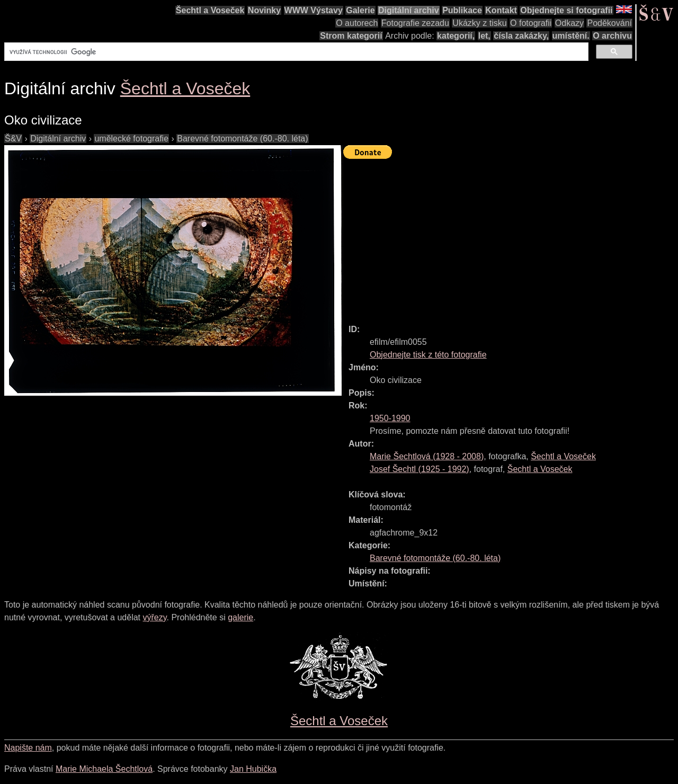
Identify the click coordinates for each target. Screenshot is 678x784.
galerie (240, 617)
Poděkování (609, 23)
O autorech (357, 23)
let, (484, 36)
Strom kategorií (351, 36)
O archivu (612, 36)
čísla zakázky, (521, 36)
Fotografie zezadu (415, 23)
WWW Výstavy (314, 10)
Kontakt (501, 10)
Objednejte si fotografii (566, 10)
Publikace (462, 10)
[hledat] (295, 52)
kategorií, (456, 36)
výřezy (154, 617)
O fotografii (531, 23)
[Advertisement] (511, 237)
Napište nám (28, 748)
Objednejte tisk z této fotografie (428, 355)
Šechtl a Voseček (210, 10)
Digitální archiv (409, 10)
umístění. (571, 36)
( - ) (427, 456)
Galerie (360, 10)
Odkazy (569, 23)
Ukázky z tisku (479, 23)
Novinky (264, 10)
